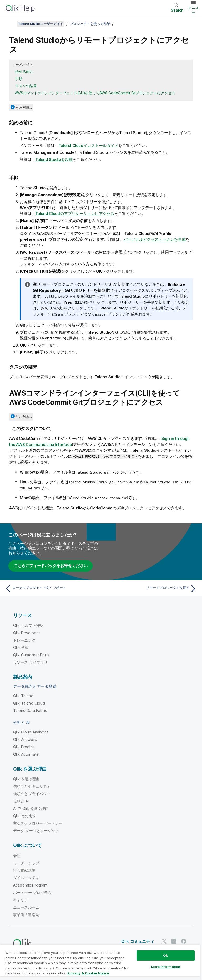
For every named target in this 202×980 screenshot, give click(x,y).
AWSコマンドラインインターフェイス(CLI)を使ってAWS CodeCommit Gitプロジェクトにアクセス (95, 93)
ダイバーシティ (26, 878)
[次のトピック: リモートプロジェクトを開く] (150, 589)
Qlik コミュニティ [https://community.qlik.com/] (138, 941)
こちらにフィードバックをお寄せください (50, 566)
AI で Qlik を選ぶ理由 (31, 808)
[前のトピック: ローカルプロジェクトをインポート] (52, 589)
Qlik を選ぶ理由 (26, 779)
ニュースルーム (26, 907)
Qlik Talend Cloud (29, 703)
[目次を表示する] (11, 24)
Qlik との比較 (24, 816)
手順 (19, 79)
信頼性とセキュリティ (32, 786)
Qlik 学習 (21, 647)
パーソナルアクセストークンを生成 (155, 239)
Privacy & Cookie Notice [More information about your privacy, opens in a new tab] (88, 973)
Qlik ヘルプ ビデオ (29, 625)
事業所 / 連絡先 (26, 915)
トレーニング (24, 640)
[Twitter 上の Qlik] (164, 941)
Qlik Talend (23, 696)
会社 (17, 856)
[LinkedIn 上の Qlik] (174, 941)
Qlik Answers (25, 739)
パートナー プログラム (32, 892)
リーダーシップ (26, 863)
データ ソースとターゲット (36, 831)
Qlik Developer (27, 633)
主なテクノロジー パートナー (38, 823)
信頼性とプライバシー (32, 794)
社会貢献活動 (24, 870)
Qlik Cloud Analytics (31, 732)
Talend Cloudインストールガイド (89, 146)
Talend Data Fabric (30, 710)
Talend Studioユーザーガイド (41, 24)
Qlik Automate (26, 754)
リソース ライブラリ (31, 662)
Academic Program (31, 885)
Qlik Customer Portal (32, 655)
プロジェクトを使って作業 (90, 24)
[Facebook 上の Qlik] (184, 941)
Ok (165, 955)
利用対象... (24, 107)
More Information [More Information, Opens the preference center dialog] (166, 967)
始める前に (24, 72)
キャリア (21, 900)
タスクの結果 (26, 86)
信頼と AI (21, 801)
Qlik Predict (24, 747)
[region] (100, 962)
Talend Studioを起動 (54, 159)
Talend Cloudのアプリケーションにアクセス (75, 213)
